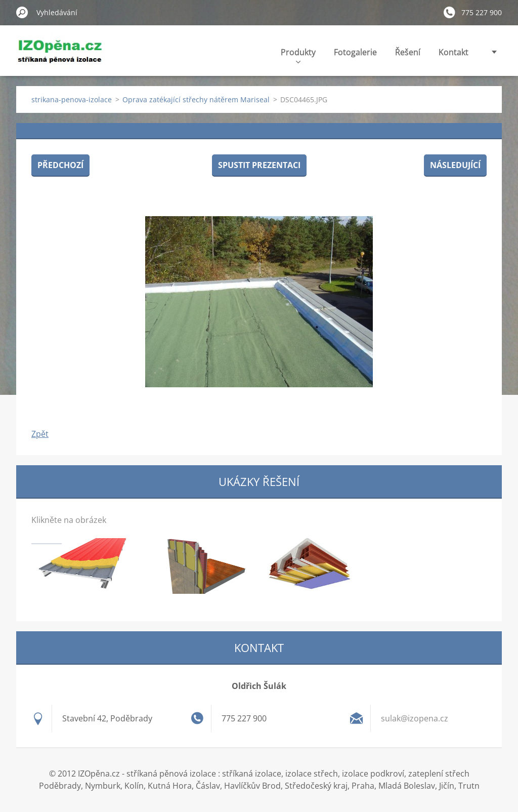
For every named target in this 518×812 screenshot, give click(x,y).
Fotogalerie (355, 52)
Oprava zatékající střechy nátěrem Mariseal (196, 99)
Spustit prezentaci (259, 165)
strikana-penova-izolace (72, 99)
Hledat (22, 12)
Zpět (40, 434)
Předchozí (60, 165)
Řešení (408, 52)
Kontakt (454, 52)
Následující (455, 165)
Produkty (298, 55)
